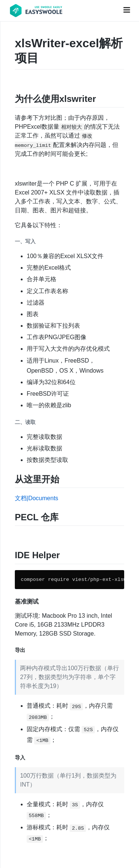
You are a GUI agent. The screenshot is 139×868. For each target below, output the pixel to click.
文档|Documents (37, 498)
